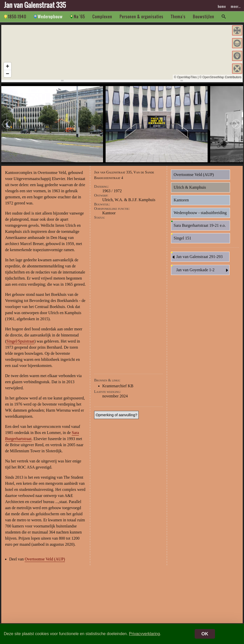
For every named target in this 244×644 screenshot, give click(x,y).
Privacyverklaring (145, 634)
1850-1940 (17, 17)
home (222, 6)
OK (205, 634)
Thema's (178, 17)
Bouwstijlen (204, 17)
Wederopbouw (50, 17)
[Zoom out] (8, 74)
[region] (122, 52)
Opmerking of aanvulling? (116, 415)
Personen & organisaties (141, 17)
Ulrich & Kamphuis (190, 187)
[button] (237, 30)
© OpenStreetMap (212, 77)
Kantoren (181, 200)
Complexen (102, 17)
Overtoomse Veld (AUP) (45, 559)
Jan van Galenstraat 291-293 (197, 257)
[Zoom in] (8, 66)
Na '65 (79, 17)
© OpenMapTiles (185, 77)
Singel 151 (183, 238)
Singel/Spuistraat (20, 341)
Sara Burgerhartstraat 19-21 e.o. (200, 225)
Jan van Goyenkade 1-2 (203, 270)
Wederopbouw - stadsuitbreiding (200, 213)
